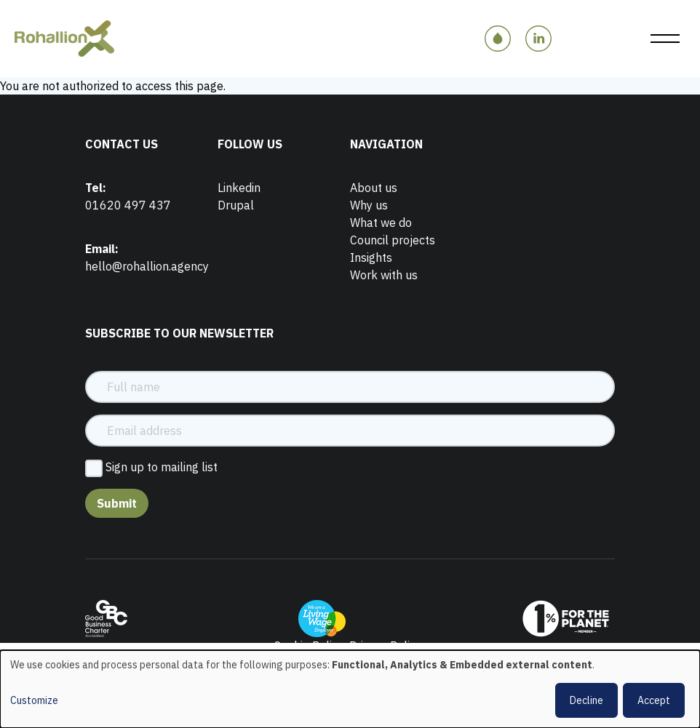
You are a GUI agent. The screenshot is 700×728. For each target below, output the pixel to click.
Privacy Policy (385, 646)
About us (374, 188)
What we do (381, 223)
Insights (371, 257)
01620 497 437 (128, 205)
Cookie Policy (309, 646)
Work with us (384, 275)
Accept (654, 700)
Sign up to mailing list (162, 467)
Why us (369, 205)
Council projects (393, 240)
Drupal (236, 205)
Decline (586, 700)
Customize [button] (34, 700)
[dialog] (350, 689)
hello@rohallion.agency (147, 266)
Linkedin (239, 188)
